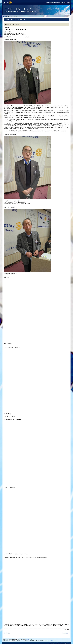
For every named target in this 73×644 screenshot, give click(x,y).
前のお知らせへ (8, 633)
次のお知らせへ (65, 633)
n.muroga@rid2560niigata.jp (51, 641)
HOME (6, 17)
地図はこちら (29, 640)
